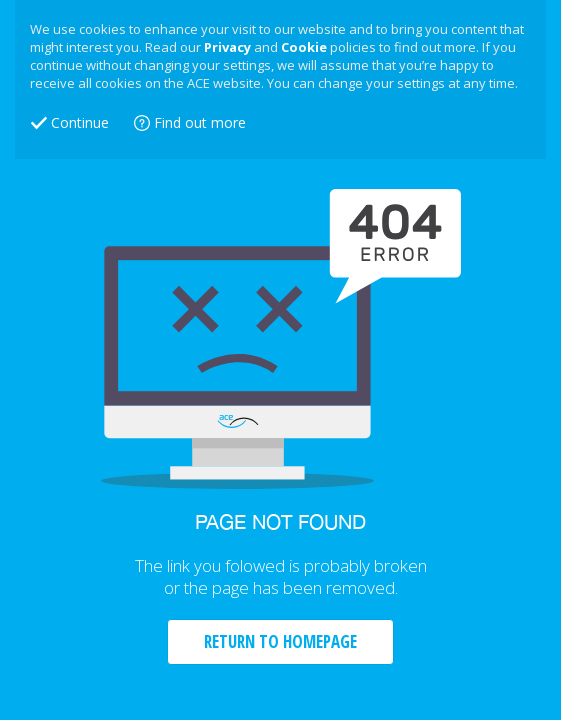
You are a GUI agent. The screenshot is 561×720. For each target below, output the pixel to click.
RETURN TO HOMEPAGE (280, 641)
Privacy (227, 47)
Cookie (304, 47)
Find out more (200, 122)
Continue (80, 122)
